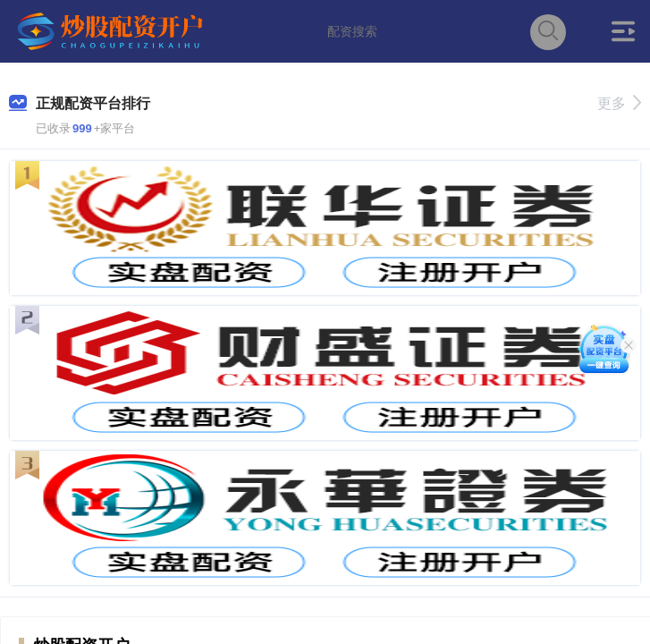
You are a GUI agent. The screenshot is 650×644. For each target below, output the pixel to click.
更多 (619, 103)
